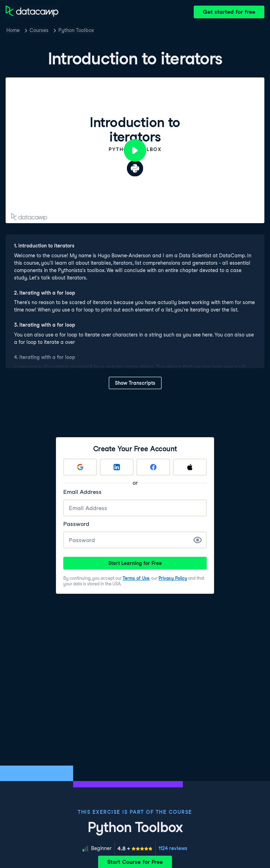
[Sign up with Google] (80, 467)
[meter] (135, 849)
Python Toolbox (76, 30)
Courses (39, 30)
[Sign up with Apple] (190, 467)
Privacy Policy (173, 578)
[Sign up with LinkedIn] (117, 467)
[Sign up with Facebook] (153, 467)
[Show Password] (198, 540)
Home (13, 30)
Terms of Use (136, 578)
